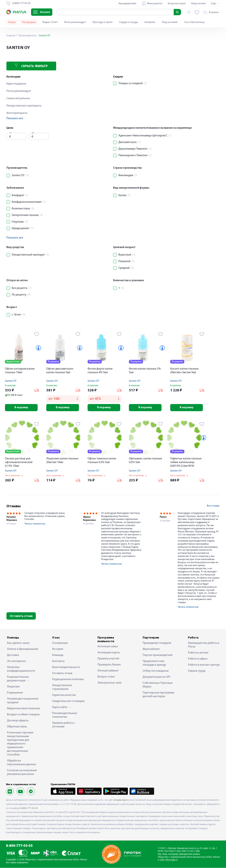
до (33, 133)
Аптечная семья (108, 647)
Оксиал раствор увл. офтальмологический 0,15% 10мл (19, 463)
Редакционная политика (68, 680)
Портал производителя (158, 655)
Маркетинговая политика (23, 709)
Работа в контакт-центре (204, 665)
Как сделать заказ (18, 643)
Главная (11, 36)
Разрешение (15, 693)
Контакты (58, 661)
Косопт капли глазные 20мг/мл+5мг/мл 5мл (184, 371)
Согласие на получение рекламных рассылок (22, 772)
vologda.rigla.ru (121, 800)
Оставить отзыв (21, 616)
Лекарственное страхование (62, 687)
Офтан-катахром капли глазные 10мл (20, 371)
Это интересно (16, 661)
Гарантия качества (64, 695)
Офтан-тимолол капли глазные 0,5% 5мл (102, 461)
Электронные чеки (110, 683)
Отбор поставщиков (156, 671)
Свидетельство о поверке (68, 701)
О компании (60, 643)
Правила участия (108, 659)
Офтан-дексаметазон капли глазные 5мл (60, 371)
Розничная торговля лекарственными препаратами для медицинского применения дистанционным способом (20, 744)
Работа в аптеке (198, 653)
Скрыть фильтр (31, 66)
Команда (58, 655)
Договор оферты (18, 721)
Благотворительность (66, 667)
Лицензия (13, 687)
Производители (27, 36)
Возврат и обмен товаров (23, 715)
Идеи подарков (16, 84)
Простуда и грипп (103, 22)
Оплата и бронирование (23, 649)
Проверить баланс (109, 665)
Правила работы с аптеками (64, 725)
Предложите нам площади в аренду (154, 663)
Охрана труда (197, 671)
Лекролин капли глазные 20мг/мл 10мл (62, 461)
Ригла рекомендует (75, 22)
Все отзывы (213, 506)
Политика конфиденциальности (21, 669)
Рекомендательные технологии (65, 715)
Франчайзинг (151, 649)
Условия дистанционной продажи (23, 701)
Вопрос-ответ (106, 677)
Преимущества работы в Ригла (204, 645)
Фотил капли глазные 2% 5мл (145, 371)
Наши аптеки (198, 4)
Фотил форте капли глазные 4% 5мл (100, 371)
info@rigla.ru (171, 860)
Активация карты (109, 653)
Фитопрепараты (17, 113)
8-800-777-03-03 (19, 846)
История (58, 649)
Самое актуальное (18, 98)
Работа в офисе (198, 659)
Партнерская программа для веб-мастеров (158, 695)
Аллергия (150, 22)
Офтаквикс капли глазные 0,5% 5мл (145, 461)
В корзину (22, 408)
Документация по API (156, 677)
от (11, 133)
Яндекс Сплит (50, 22)
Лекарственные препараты (24, 106)
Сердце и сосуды (129, 22)
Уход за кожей (170, 22)
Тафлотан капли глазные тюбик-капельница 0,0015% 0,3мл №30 (186, 463)
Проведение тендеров (157, 643)
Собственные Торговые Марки (158, 685)
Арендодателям (127, 4)
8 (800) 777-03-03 (29, 809)
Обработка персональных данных (21, 763)
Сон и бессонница (194, 22)
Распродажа (29, 22)
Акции (12, 22)
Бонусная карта (177, 4)
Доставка (13, 655)
